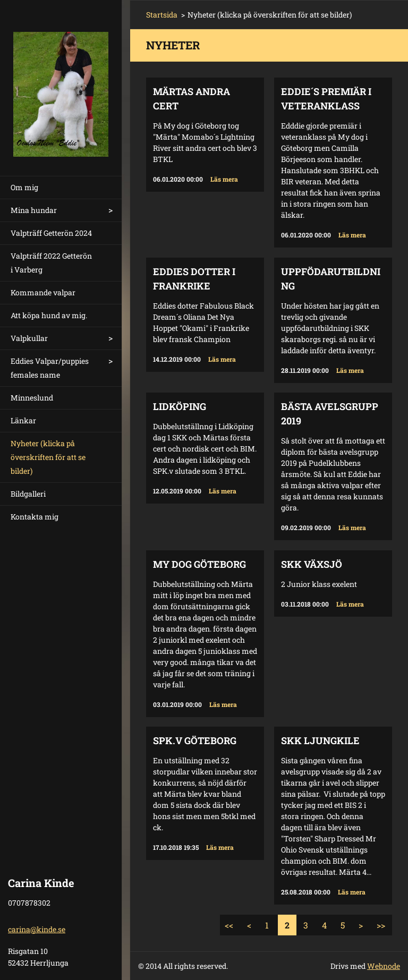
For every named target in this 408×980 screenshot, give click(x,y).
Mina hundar (34, 210)
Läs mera (224, 179)
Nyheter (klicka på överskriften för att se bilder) (48, 457)
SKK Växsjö (312, 564)
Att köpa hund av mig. (49, 315)
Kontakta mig (35, 517)
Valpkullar (29, 338)
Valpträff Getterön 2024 (51, 233)
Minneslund (32, 398)
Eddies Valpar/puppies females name (50, 368)
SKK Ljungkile (320, 740)
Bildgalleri (28, 494)
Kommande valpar (43, 292)
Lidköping (180, 406)
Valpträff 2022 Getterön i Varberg (51, 263)
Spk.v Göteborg (195, 740)
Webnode (384, 966)
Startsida (162, 15)
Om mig (24, 187)
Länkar (23, 420)
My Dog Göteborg (199, 564)
